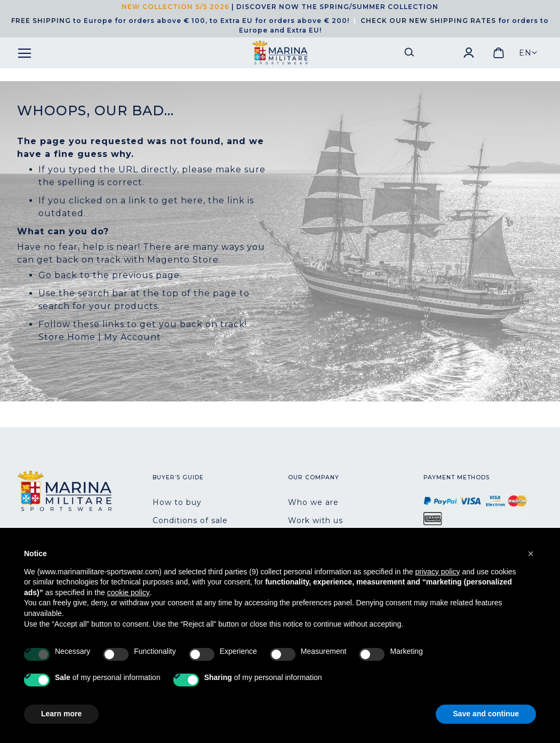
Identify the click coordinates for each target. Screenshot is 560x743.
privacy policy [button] (438, 572)
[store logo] (280, 53)
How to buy (177, 502)
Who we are (313, 502)
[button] (528, 53)
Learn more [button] (61, 714)
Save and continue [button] (486, 714)
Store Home (67, 337)
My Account (133, 337)
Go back (58, 275)
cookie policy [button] (129, 592)
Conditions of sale (190, 520)
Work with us (315, 520)
